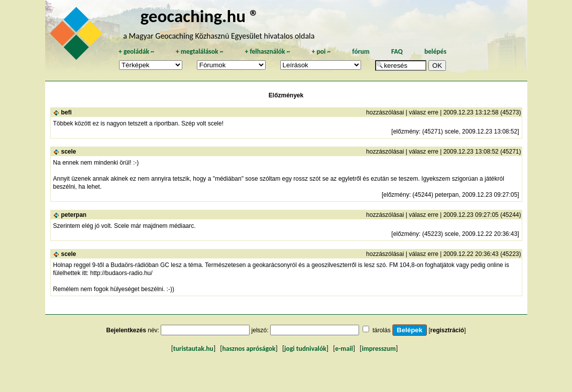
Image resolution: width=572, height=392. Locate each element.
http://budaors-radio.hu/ (122, 273)
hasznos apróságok (249, 349)
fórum (361, 51)
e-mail (344, 349)
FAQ (397, 51)
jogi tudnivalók (305, 349)
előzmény (406, 132)
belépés (435, 51)
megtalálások (200, 51)
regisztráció (447, 330)
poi (321, 51)
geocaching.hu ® (199, 16)
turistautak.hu (193, 349)
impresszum (379, 349)
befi (67, 112)
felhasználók (267, 51)
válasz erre (424, 112)
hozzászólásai (385, 112)
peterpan (74, 215)
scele (69, 152)
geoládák (136, 51)
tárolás (382, 330)
